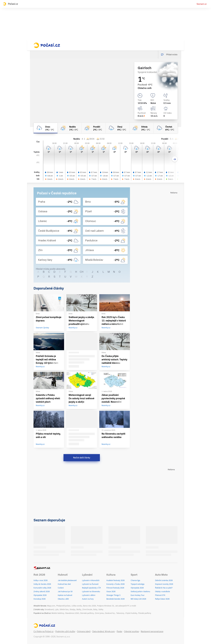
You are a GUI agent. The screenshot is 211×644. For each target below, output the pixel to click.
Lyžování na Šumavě (90, 584)
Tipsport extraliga (138, 584)
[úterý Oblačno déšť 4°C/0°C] (117, 128)
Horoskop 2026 (40, 599)
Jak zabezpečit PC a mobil (125, 606)
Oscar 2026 (111, 592)
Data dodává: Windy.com (104, 631)
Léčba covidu (77, 606)
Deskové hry (110, 613)
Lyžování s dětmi (89, 595)
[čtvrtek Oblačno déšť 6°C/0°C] (165, 128)
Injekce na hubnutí (65, 595)
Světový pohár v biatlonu (140, 592)
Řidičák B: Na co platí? (164, 588)
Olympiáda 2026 (40, 595)
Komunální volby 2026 (42, 588)
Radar (119, 631)
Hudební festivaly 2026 (115, 580)
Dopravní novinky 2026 (164, 584)
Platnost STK (160, 595)
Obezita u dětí (63, 599)
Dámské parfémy (87, 613)
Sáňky (101, 610)
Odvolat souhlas (132, 631)
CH (82, 272)
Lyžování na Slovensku (91, 592)
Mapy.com (51, 606)
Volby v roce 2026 (41, 580)
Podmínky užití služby (65, 631)
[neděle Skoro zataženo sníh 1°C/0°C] (69, 128)
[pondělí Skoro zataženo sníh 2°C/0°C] (93, 128)
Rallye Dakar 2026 (162, 599)
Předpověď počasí (63, 606)
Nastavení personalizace (152, 631)
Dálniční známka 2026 (164, 580)
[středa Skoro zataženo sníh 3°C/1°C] (142, 128)
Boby (95, 610)
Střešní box (64, 610)
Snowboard (49, 610)
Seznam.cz (202, 4)
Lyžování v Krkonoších (91, 580)
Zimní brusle (87, 610)
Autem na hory (88, 599)
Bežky (79, 610)
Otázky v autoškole (162, 592)
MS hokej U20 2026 (138, 599)
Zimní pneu (99, 613)
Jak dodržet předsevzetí (67, 580)
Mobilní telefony (58, 613)
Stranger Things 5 (113, 595)
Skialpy (72, 610)
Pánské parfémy (145, 613)
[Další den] (175, 159)
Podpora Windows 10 (105, 606)
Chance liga (135, 580)
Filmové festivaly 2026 (115, 588)
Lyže (57, 610)
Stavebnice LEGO (72, 613)
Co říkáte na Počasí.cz (44, 631)
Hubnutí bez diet (64, 584)
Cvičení (61, 588)
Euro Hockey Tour (138, 595)
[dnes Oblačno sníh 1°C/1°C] (46, 128)
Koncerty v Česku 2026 (115, 584)
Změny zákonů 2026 (42, 592)
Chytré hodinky (131, 613)
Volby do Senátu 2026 (42, 584)
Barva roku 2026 (89, 606)
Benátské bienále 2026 (115, 599)
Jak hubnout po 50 (65, 592)
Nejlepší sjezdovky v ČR (91, 588)
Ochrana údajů (84, 631)
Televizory (120, 613)
